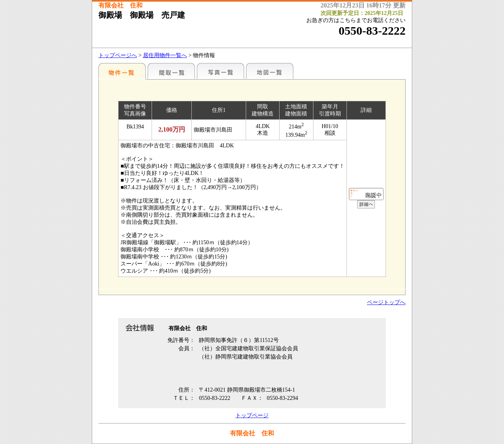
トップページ (252, 415)
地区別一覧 (122, 71)
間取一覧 (171, 71)
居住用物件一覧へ (165, 55)
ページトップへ (386, 302)
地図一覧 (270, 71)
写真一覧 (220, 71)
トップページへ (118, 55)
